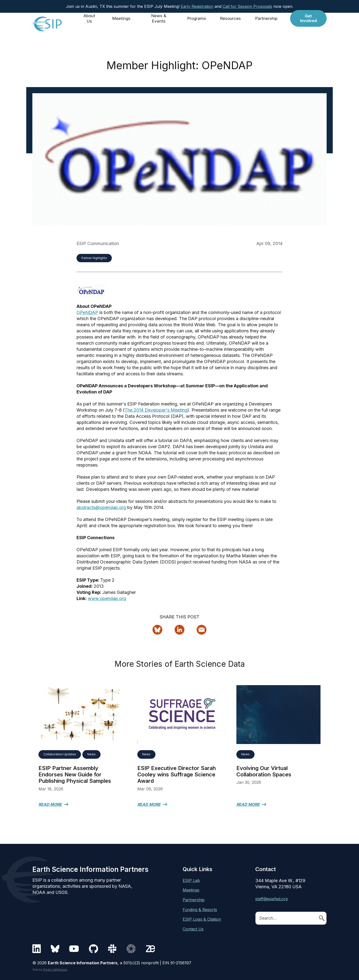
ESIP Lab (191, 880)
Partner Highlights (94, 258)
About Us (90, 24)
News (91, 754)
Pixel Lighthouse (55, 970)
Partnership (268, 24)
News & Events (160, 24)
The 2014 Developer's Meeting (156, 410)
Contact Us (193, 929)
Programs (198, 24)
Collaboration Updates (60, 754)
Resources (232, 24)
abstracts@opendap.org (101, 507)
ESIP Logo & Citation (202, 919)
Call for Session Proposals (247, 6)
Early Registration (197, 6)
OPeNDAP (87, 312)
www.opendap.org (107, 598)
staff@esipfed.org (271, 899)
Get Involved (309, 24)
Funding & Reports (200, 910)
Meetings (122, 24)
